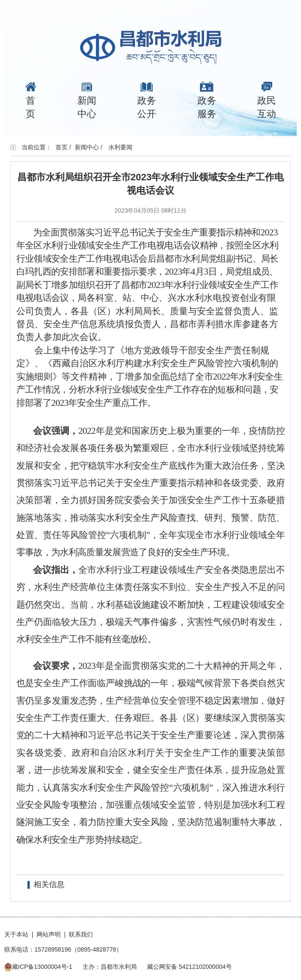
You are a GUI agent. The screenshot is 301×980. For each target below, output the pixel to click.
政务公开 (147, 100)
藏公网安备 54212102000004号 (189, 967)
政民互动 (267, 100)
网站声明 (49, 934)
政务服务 (207, 100)
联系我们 (81, 934)
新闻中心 (87, 100)
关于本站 (16, 934)
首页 (31, 100)
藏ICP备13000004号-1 (42, 967)
